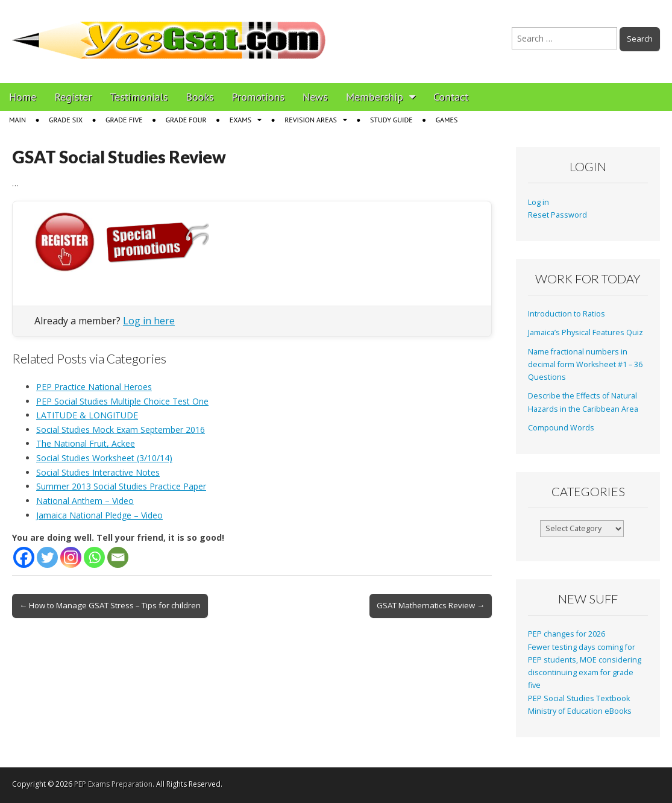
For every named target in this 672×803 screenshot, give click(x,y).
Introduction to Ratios (567, 314)
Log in (539, 202)
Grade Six (66, 120)
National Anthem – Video (85, 501)
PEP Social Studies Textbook (579, 698)
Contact (451, 97)
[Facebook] (24, 557)
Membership (375, 97)
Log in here (149, 321)
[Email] (118, 557)
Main (17, 120)
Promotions (258, 97)
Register (74, 97)
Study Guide (391, 120)
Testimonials (139, 97)
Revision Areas (311, 120)
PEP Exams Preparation (113, 784)
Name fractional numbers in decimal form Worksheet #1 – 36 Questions (585, 365)
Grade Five (124, 120)
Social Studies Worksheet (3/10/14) (104, 458)
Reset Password (557, 215)
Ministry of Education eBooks (580, 711)
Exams (240, 120)
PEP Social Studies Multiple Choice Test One (122, 401)
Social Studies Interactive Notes (98, 472)
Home (23, 97)
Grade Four (186, 120)
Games (447, 120)
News (315, 97)
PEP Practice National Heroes (94, 387)
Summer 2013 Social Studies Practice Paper (121, 486)
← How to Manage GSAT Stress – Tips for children (110, 605)
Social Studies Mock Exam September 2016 (121, 430)
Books (200, 97)
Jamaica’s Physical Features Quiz (586, 332)
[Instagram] (71, 557)
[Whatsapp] (94, 557)
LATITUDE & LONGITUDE (87, 415)
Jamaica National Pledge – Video (99, 515)
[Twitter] (47, 557)
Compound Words (561, 428)
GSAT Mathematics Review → (431, 605)
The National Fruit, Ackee (86, 443)
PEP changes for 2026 (567, 634)
